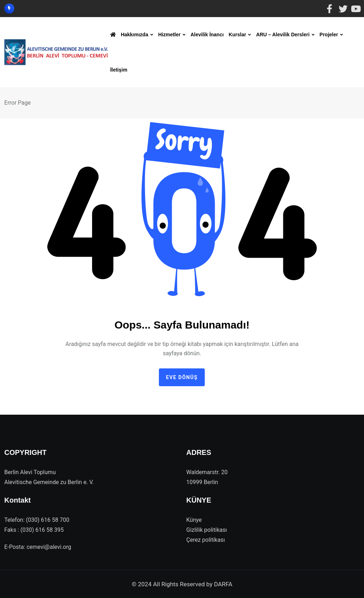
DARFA (223, 584)
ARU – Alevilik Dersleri (283, 35)
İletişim (119, 70)
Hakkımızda (135, 35)
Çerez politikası (206, 540)
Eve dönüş (182, 377)
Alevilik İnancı (207, 35)
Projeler (329, 35)
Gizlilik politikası (207, 530)
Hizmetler (169, 35)
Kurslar (237, 35)
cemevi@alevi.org (49, 547)
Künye (194, 520)
